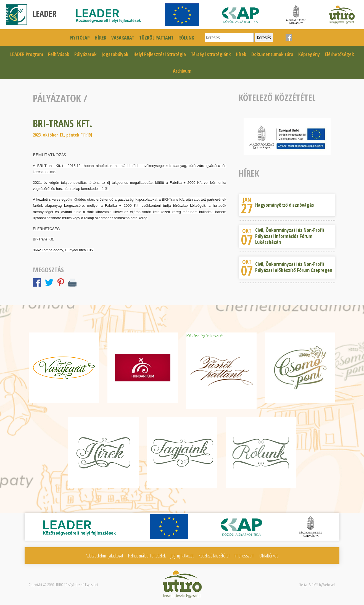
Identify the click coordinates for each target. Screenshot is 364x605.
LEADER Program (27, 54)
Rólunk (186, 38)
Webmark (329, 585)
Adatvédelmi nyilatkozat (104, 556)
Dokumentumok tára (272, 54)
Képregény (309, 54)
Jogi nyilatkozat (182, 556)
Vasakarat (123, 38)
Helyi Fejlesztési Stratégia (160, 54)
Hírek (101, 38)
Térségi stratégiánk (211, 54)
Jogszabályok (115, 54)
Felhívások (59, 54)
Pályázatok (85, 54)
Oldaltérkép (269, 556)
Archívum (182, 71)
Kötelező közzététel (214, 556)
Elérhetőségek (339, 54)
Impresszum (244, 556)
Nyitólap (80, 38)
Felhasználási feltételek (147, 556)
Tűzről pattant (156, 38)
